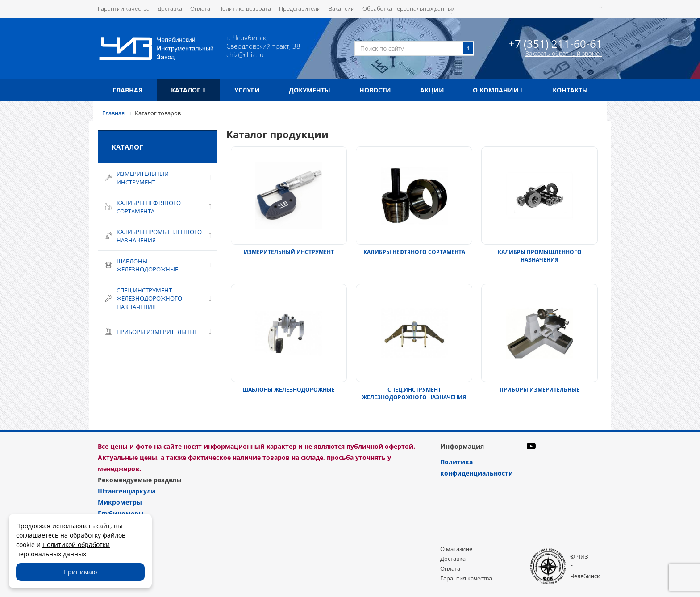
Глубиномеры (121, 513)
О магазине (456, 549)
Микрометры (120, 502)
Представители (300, 8)
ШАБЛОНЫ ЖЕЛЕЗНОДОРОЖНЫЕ (289, 390)
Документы (310, 90)
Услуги (247, 90)
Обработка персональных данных (408, 8)
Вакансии (342, 8)
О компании (498, 90)
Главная (127, 90)
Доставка (170, 8)
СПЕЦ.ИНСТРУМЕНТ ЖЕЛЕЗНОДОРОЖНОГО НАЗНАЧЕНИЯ (414, 393)
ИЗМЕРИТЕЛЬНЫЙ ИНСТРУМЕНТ (289, 252)
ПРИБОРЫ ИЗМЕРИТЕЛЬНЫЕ (540, 390)
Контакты (570, 90)
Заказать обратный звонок (564, 53)
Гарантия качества (466, 578)
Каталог (188, 90)
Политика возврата (245, 8)
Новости (375, 90)
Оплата (200, 8)
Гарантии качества (124, 8)
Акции (432, 90)
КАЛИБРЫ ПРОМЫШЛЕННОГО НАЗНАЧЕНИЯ (540, 256)
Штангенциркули (127, 491)
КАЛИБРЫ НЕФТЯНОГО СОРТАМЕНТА (414, 252)
